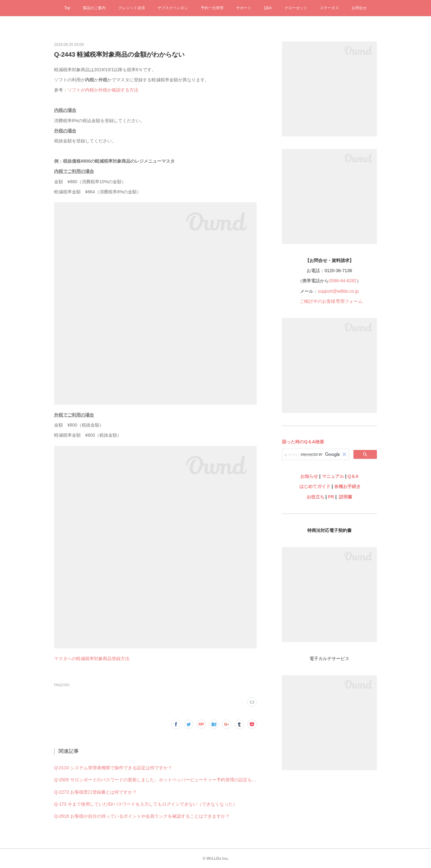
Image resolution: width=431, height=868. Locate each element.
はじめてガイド (314, 486)
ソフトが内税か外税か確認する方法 (103, 90)
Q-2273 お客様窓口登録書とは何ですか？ (95, 792)
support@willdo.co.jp (338, 291)
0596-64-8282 (343, 281)
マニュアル (333, 476)
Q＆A (353, 476)
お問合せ (359, 8)
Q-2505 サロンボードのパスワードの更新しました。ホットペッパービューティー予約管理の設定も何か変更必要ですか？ (155, 780)
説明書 (346, 497)
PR (331, 497)
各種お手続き (347, 486)
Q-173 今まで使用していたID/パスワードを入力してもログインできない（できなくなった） (146, 804)
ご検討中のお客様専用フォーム (331, 301)
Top (67, 8)
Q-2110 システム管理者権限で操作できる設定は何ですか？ (113, 768)
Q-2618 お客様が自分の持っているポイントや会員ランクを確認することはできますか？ (142, 816)
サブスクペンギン (173, 8)
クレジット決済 (132, 8)
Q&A (268, 8)
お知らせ (309, 476)
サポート (244, 8)
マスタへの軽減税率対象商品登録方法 (92, 659)
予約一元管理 (212, 8)
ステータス (329, 8)
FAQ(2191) (62, 685)
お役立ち (315, 497)
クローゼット (296, 8)
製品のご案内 (94, 8)
